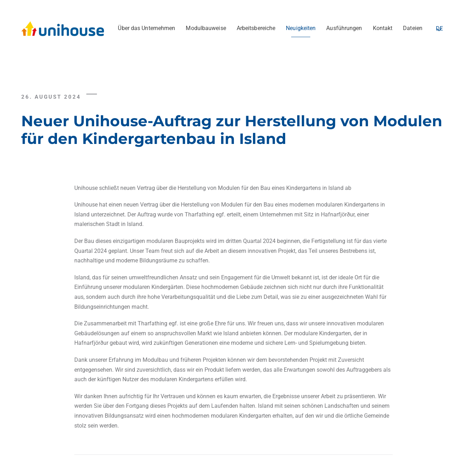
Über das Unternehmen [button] (146, 28)
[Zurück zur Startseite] (64, 28)
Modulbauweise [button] (206, 28)
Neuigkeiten (301, 28)
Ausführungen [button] (344, 28)
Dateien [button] (413, 28)
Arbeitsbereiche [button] (256, 28)
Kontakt (383, 28)
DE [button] (439, 28)
